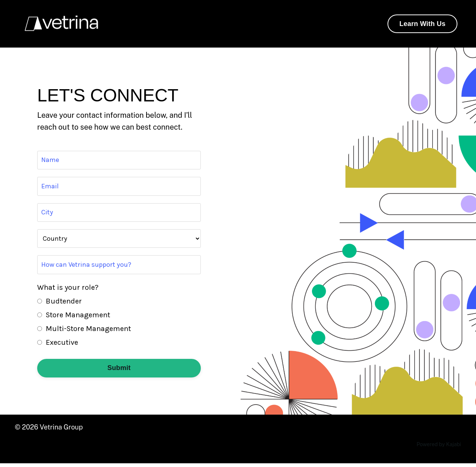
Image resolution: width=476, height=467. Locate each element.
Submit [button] (119, 372)
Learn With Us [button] (422, 24)
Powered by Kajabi (439, 448)
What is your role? (68, 291)
